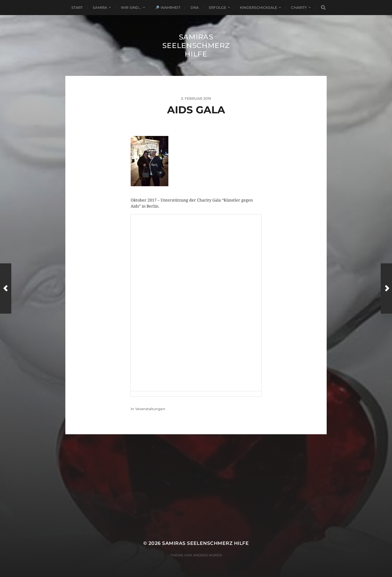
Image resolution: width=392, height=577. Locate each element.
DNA (195, 8)
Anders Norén (207, 555)
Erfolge (217, 8)
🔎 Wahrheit (168, 8)
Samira (100, 8)
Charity (299, 8)
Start (77, 8)
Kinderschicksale (259, 8)
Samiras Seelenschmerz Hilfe (196, 45)
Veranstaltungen (150, 409)
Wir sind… (131, 8)
